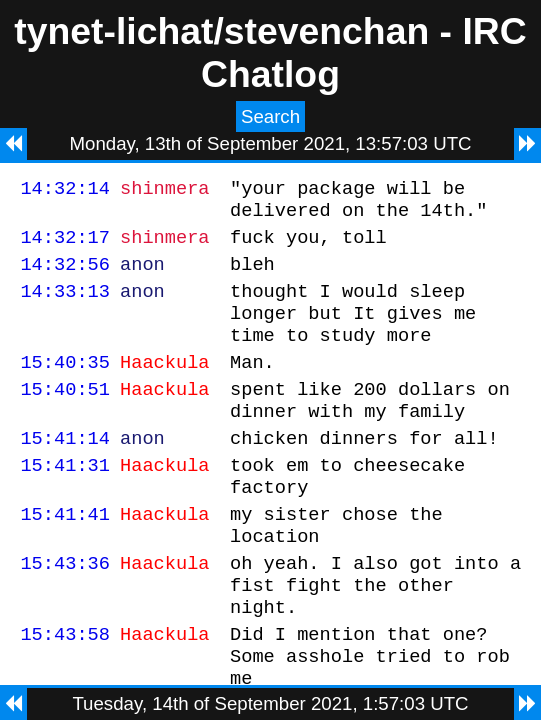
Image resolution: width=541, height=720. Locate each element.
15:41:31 (65, 500)
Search (270, 116)
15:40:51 (65, 415)
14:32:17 (65, 245)
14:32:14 (65, 190)
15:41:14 (65, 470)
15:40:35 (65, 385)
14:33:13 (65, 305)
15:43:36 (65, 610)
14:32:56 (65, 275)
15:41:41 (65, 555)
